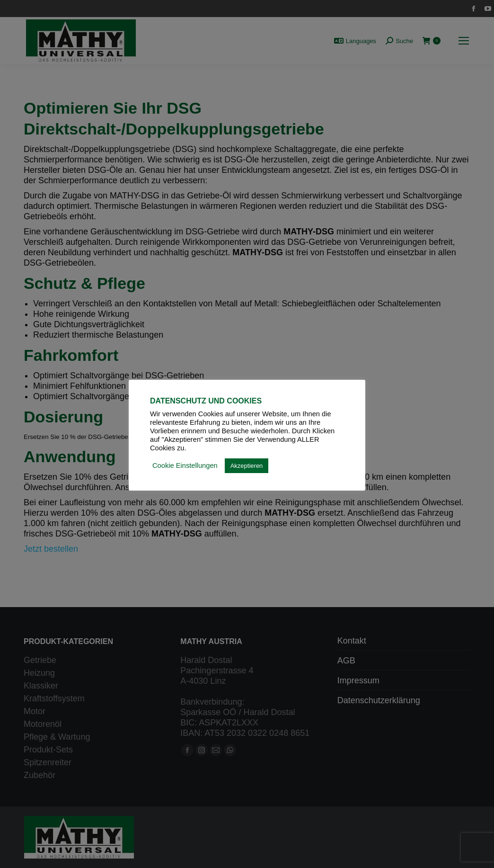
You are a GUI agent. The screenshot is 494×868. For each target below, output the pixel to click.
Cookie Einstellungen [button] (185, 465)
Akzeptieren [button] (247, 466)
